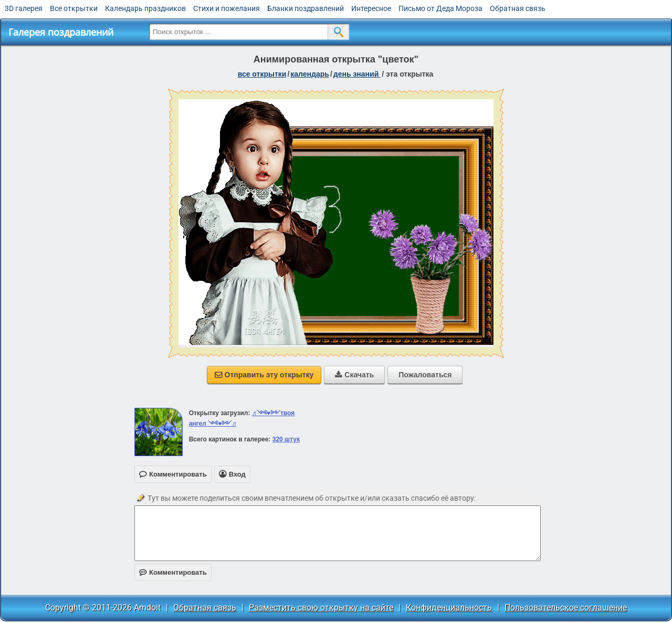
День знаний (357, 74)
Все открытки (74, 8)
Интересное (371, 8)
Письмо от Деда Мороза (440, 8)
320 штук (286, 439)
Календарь (310, 74)
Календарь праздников (145, 8)
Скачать (354, 375)
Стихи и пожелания (227, 8)
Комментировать (173, 572)
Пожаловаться (425, 375)
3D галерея (24, 8)
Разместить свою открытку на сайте (321, 608)
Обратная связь (518, 8)
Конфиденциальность (449, 608)
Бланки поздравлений (306, 8)
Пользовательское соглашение (566, 608)
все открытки (262, 74)
